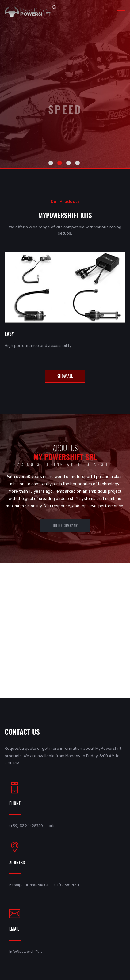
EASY (9, 334)
